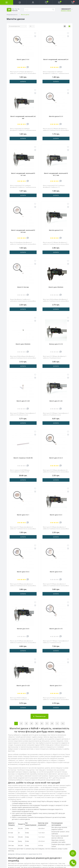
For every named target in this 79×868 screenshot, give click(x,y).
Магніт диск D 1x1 (23, 59)
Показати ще (39, 716)
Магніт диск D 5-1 (56, 686)
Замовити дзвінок (66, 11)
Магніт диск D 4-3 (56, 515)
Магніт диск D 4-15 (56, 629)
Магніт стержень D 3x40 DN (23, 458)
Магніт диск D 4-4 (23, 572)
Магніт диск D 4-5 (56, 572)
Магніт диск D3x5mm (56, 287)
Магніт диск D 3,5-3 (56, 458)
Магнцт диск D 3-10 (56, 344)
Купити (23, 82)
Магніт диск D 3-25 (56, 401)
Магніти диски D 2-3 (56, 116)
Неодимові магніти (12, 15)
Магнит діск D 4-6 (23, 629)
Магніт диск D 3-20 (23, 401)
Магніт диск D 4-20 (23, 686)
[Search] (53, 10)
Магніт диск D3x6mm (23, 344)
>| (63, 723)
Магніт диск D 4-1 (23, 515)
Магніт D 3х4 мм (23, 287)
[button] (33, 2)
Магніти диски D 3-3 (56, 230)
